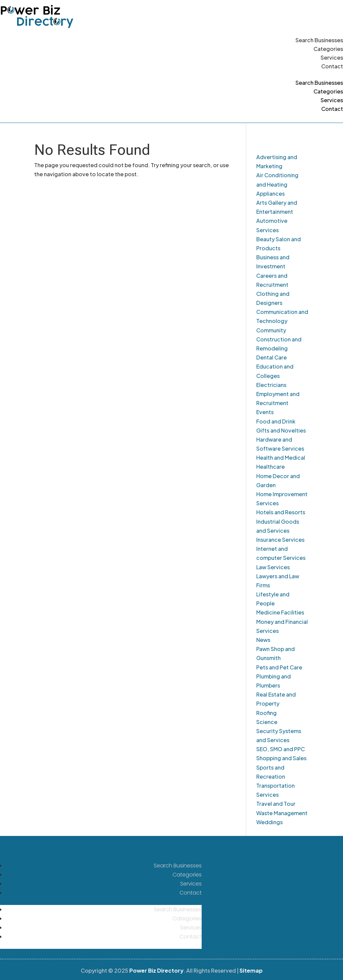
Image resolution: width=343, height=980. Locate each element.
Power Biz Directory (156, 970)
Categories (328, 49)
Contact (332, 66)
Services (332, 57)
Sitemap (251, 970)
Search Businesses (319, 40)
